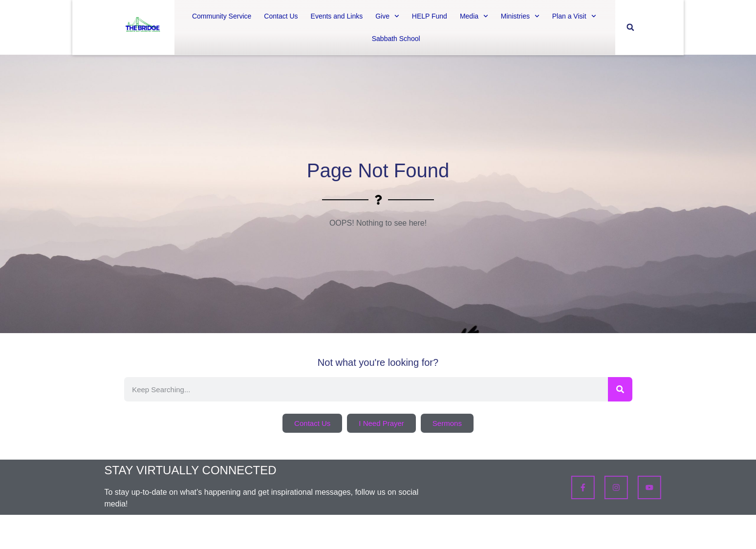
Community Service (222, 16)
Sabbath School (396, 39)
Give (387, 16)
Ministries (520, 16)
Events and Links (337, 16)
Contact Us (281, 16)
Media (474, 16)
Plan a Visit (574, 16)
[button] (630, 27)
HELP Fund (430, 16)
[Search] (620, 389)
